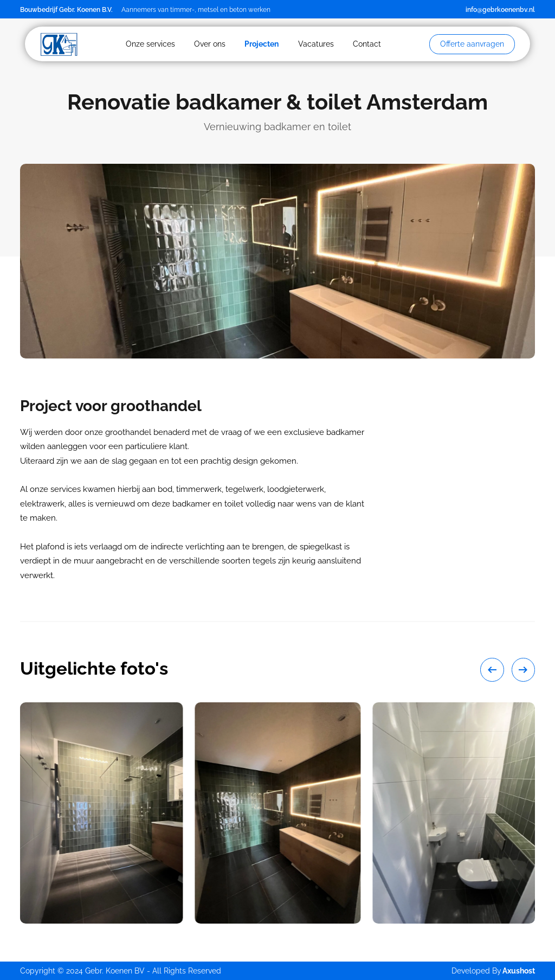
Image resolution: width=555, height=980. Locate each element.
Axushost (519, 971)
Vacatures (316, 44)
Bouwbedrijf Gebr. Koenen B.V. (66, 9)
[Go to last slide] (492, 670)
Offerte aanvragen (472, 44)
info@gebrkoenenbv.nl (500, 9)
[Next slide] (524, 670)
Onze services (150, 44)
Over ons (210, 44)
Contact (367, 44)
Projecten (262, 44)
